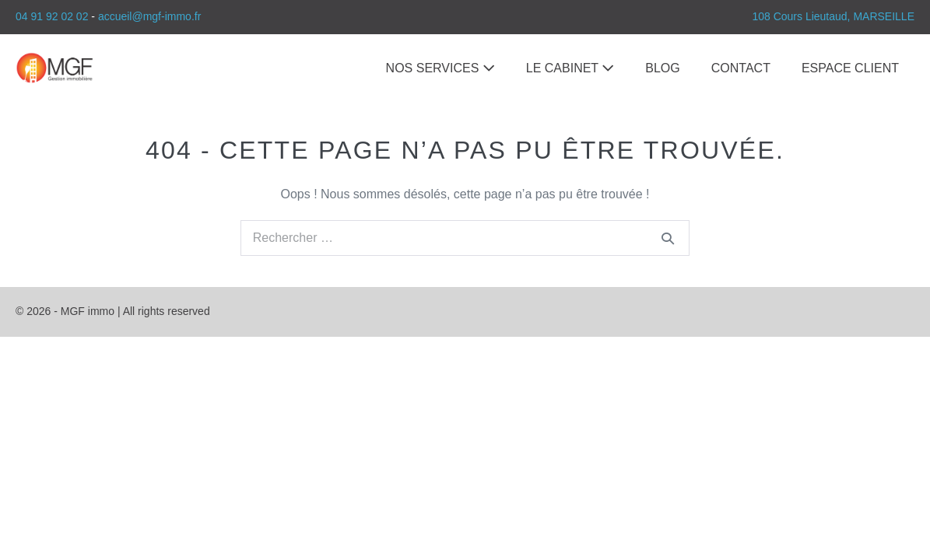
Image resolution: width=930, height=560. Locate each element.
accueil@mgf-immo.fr (149, 16)
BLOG (662, 68)
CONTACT (741, 68)
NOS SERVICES (440, 68)
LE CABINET (570, 68)
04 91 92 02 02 (52, 16)
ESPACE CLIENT (850, 68)
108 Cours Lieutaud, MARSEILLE (833, 16)
